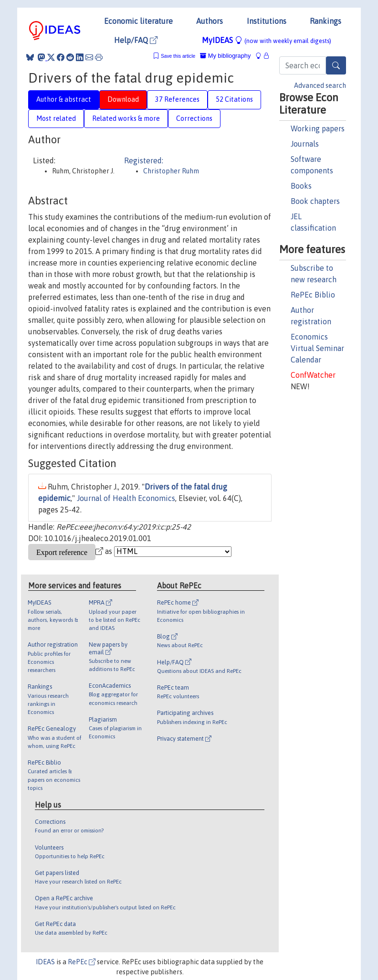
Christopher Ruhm (171, 171)
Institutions (267, 21)
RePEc (82, 962)
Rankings (325, 21)
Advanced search (320, 85)
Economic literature (138, 21)
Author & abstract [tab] (64, 99)
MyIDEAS (267, 40)
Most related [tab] (56, 118)
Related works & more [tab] (126, 118)
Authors (210, 21)
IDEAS (45, 962)
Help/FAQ (136, 40)
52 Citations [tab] (234, 99)
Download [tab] (123, 99)
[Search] (336, 65)
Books (301, 186)
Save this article (178, 56)
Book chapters (315, 201)
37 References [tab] (177, 99)
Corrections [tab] (194, 118)
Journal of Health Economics (126, 498)
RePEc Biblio (313, 295)
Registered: (144, 160)
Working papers (318, 128)
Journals (305, 144)
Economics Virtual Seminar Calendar (317, 348)
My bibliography (225, 56)
